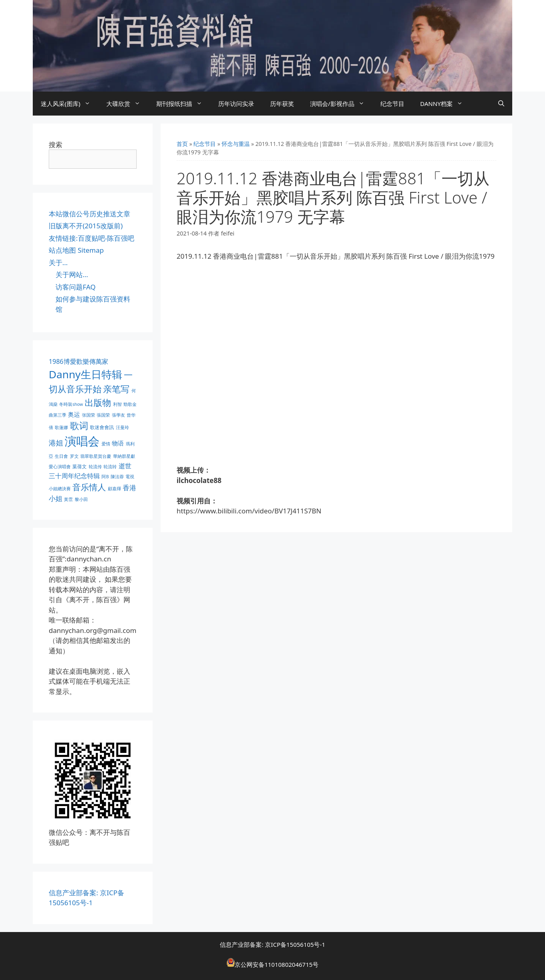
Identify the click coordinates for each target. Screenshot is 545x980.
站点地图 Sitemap (76, 250)
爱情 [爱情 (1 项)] (106, 444)
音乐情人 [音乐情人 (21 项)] (89, 487)
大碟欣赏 (127, 104)
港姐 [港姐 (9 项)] (56, 443)
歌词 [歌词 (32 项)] (79, 426)
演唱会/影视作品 (341, 104)
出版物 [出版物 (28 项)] (98, 402)
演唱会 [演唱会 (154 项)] (82, 441)
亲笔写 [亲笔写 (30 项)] (116, 389)
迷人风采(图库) (70, 104)
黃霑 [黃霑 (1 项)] (68, 499)
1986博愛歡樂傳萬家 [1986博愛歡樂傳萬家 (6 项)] (79, 361)
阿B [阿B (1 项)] (105, 477)
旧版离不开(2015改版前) (86, 226)
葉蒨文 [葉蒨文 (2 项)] (80, 466)
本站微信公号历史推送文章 (90, 214)
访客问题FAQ (76, 287)
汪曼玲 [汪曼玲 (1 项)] (122, 427)
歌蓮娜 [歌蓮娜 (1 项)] (61, 427)
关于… (58, 262)
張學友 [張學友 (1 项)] (118, 415)
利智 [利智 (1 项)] (117, 404)
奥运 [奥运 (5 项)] (74, 414)
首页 (182, 144)
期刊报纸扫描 (183, 104)
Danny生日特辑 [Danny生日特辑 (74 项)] (86, 374)
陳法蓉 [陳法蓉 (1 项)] (117, 477)
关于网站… (72, 274)
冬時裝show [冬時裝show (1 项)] (71, 404)
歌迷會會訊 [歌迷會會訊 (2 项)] (102, 427)
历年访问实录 (236, 104)
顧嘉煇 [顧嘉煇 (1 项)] (114, 489)
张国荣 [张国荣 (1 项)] (89, 415)
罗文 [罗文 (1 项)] (74, 456)
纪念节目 (392, 104)
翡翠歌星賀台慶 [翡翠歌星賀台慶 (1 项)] (96, 456)
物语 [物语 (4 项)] (118, 443)
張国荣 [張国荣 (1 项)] (103, 415)
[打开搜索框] (501, 104)
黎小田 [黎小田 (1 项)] (81, 499)
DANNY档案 (446, 104)
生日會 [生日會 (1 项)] (61, 456)
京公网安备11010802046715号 (276, 964)
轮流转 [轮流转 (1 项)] (110, 467)
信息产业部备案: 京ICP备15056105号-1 (272, 944)
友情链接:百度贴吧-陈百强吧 (91, 238)
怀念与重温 (236, 144)
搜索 (56, 145)
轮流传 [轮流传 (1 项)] (95, 467)
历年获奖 (282, 104)
